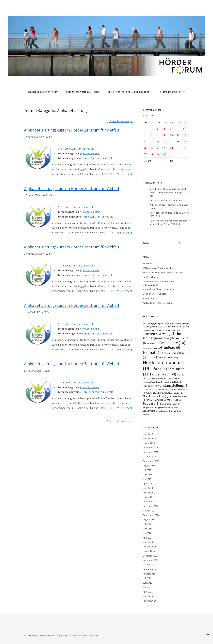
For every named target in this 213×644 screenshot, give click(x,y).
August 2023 (149, 574)
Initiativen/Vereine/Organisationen (129, 92)
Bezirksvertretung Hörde (155, 294)
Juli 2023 (147, 578)
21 (152, 148)
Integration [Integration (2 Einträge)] (168, 382)
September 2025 (151, 461)
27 (145, 154)
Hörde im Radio (150, 277)
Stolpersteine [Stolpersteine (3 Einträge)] (150, 411)
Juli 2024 (147, 524)
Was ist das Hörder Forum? (44, 92)
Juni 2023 (147, 583)
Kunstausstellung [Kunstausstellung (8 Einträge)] (173, 385)
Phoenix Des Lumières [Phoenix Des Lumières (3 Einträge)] (154, 400)
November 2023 (151, 560)
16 (165, 141)
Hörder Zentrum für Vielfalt (97, 158)
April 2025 (148, 484)
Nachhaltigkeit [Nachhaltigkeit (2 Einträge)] (176, 393)
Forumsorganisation (170, 92)
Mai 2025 (147, 479)
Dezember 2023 (151, 556)
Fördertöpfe (149, 298)
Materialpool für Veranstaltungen (159, 289)
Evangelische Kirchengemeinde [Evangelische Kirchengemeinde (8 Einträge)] (162, 336)
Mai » (173, 161)
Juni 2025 (147, 475)
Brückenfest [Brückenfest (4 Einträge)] (180, 327)
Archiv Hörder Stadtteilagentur (158, 303)
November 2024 (151, 506)
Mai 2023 (147, 587)
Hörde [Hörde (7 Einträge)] (153, 357)
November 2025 (151, 452)
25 (178, 148)
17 (171, 141)
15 (158, 141)
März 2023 (148, 596)
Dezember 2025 (151, 448)
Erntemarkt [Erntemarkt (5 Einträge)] (152, 334)
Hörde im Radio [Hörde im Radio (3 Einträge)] (169, 358)
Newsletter (148, 263)
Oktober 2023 (150, 565)
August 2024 (149, 520)
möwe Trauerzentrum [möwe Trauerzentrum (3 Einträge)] (157, 393)
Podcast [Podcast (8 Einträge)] (151, 403)
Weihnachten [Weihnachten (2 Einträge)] (165, 411)
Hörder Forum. (39, 636)
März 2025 (148, 488)
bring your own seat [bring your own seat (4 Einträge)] (158, 327)
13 (145, 141)
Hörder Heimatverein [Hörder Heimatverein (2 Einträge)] (158, 379)
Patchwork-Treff (157, 200)
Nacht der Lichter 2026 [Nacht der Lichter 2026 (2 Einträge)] (178, 397)
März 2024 (148, 542)
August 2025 (149, 466)
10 (171, 135)
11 (178, 135)
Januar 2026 (149, 443)
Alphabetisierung (90, 153)
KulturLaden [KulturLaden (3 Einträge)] (150, 386)
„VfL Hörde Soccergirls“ (161, 205)
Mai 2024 (147, 533)
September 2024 (151, 515)
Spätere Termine (120, 121)
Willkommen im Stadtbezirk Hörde (160, 268)
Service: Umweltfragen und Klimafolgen (162, 272)
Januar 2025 (149, 497)
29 (158, 154)
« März (147, 161)
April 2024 (148, 538)
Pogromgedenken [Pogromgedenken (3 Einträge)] (170, 404)
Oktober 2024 (150, 511)
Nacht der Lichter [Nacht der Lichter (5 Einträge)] (156, 396)
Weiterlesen (124, 174)
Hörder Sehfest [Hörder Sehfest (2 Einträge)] (175, 379)
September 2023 (151, 569)
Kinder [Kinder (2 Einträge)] (178, 382)
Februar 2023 (149, 601)
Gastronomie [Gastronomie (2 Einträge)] (153, 344)
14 (152, 141)
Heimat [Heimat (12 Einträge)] (153, 352)
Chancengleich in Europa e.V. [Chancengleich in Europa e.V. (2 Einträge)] (169, 330)
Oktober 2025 (150, 457)
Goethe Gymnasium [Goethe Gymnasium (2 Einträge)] (151, 348)
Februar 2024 (149, 547)
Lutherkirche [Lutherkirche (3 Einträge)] (150, 390)
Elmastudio (93, 636)
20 (145, 148)
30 (165, 154)
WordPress (64, 636)
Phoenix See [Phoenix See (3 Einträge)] (174, 400)
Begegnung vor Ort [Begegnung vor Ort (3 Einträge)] (159, 323)
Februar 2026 (149, 439)
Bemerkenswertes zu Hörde (83, 92)
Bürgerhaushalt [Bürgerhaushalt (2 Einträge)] (150, 330)
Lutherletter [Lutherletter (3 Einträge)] (164, 390)
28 (152, 154)
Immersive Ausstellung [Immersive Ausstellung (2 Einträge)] (153, 382)
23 (165, 148)
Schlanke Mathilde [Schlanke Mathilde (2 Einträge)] (170, 408)
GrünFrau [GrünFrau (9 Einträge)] (170, 347)
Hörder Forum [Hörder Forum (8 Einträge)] (163, 374)
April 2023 (148, 592)
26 (185, 148)
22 (158, 148)
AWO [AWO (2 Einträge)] (146, 324)
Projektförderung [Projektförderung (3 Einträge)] (152, 408)
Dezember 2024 (151, 502)
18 (178, 141)
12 (185, 135)
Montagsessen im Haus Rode (164, 213)
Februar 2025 (149, 493)
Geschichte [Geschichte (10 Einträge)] (172, 343)
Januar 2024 (149, 551)
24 (171, 148)
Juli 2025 (147, 470)
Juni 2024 (147, 529)
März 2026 (148, 434)
